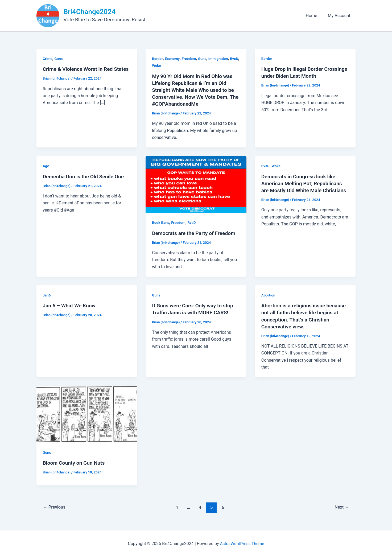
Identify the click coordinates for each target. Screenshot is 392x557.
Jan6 (47, 295)
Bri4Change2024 (90, 12)
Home (315, 16)
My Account (340, 16)
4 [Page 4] (200, 507)
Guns (59, 59)
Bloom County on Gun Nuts (75, 463)
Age (46, 166)
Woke (167, 65)
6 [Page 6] (224, 507)
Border (158, 59)
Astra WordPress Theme (242, 544)
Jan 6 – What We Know (70, 306)
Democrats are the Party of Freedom (195, 233)
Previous (55, 507)
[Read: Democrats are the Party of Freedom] (196, 184)
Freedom (190, 59)
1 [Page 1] (177, 507)
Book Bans (161, 222)
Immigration (220, 59)
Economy (173, 59)
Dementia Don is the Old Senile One (85, 176)
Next (341, 507)
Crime (48, 59)
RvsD (156, 65)
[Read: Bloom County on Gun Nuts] (87, 414)
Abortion (269, 295)
